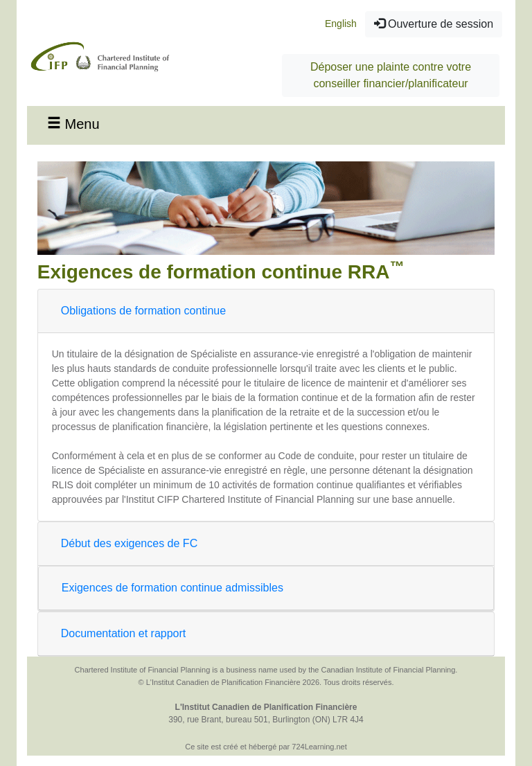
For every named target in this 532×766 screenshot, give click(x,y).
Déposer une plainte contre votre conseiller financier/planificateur (391, 75)
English (341, 24)
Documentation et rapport (124, 633)
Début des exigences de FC (129, 543)
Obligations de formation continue (143, 311)
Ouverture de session (434, 24)
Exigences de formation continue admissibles (172, 588)
